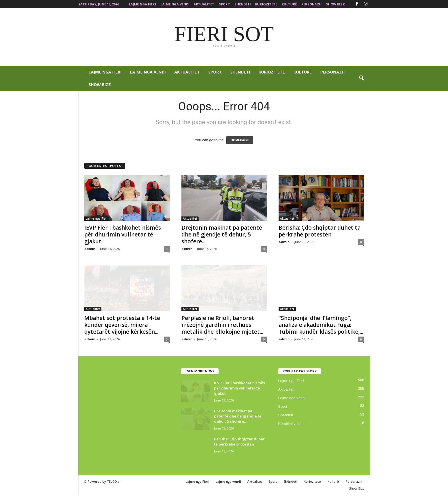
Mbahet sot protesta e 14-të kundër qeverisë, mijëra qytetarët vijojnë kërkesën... (122, 325)
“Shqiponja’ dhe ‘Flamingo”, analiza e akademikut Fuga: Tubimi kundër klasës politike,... (321, 325)
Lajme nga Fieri (142, 4)
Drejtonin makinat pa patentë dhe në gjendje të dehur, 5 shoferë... (222, 234)
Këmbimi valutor (292, 424)
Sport (224, 4)
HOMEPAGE (240, 140)
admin (90, 249)
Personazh (312, 4)
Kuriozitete (266, 4)
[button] (361, 78)
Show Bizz (335, 4)
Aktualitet (204, 4)
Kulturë (289, 4)
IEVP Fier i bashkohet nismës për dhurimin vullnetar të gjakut (123, 234)
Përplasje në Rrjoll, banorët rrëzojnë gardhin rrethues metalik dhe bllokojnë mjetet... (222, 325)
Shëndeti (243, 4)
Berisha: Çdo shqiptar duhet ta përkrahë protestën (320, 231)
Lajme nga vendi (175, 4)
